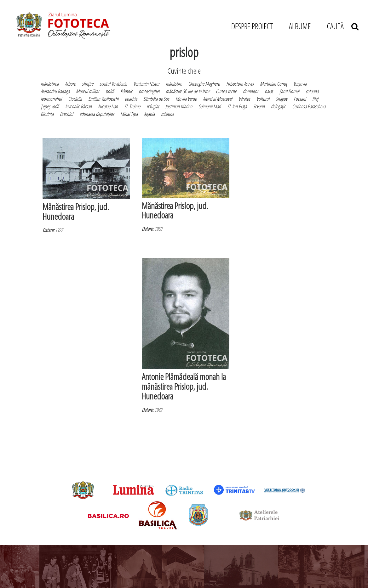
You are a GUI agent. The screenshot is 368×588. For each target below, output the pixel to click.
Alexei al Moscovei (218, 99)
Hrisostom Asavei (240, 84)
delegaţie (278, 106)
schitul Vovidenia (113, 84)
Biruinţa (47, 114)
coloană (312, 91)
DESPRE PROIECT (252, 26)
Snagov (282, 99)
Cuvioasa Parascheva (309, 106)
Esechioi (66, 114)
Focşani (300, 99)
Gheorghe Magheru (204, 84)
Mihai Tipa (129, 114)
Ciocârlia (75, 99)
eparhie (131, 99)
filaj (315, 99)
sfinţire (88, 84)
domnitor (251, 91)
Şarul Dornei (289, 91)
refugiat (153, 106)
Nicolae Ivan (108, 106)
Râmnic (126, 91)
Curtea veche (226, 91)
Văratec (244, 99)
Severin (259, 106)
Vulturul (263, 99)
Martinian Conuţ (273, 84)
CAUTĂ (343, 26)
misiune (167, 114)
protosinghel (149, 91)
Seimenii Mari (210, 106)
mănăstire (174, 84)
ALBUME (300, 26)
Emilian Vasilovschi (103, 99)
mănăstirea (50, 84)
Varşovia (300, 84)
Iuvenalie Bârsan (78, 106)
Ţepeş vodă (50, 106)
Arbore (70, 84)
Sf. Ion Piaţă (237, 106)
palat (269, 91)
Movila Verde (186, 99)
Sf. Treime (132, 106)
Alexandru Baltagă (55, 91)
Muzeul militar (88, 91)
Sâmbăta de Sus (156, 99)
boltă (110, 91)
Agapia (149, 114)
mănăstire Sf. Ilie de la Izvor (188, 91)
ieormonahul (51, 99)
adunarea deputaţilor (97, 114)
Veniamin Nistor (146, 84)
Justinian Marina (179, 106)
